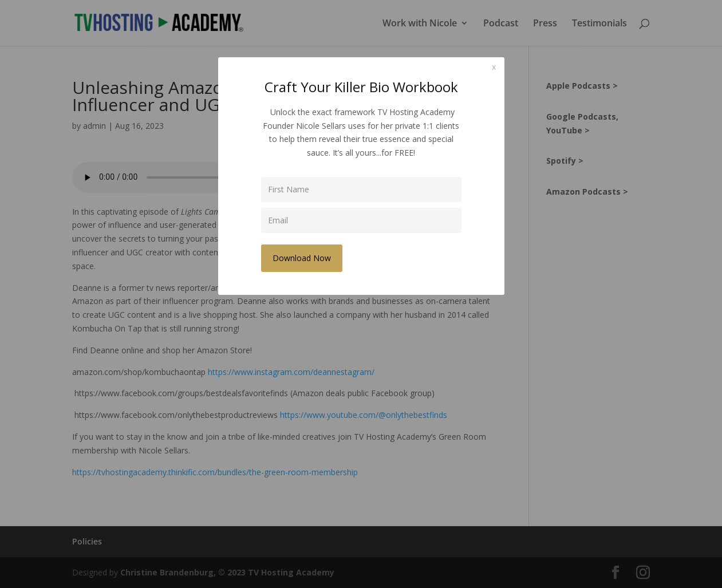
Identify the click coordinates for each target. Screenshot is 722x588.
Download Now (302, 258)
